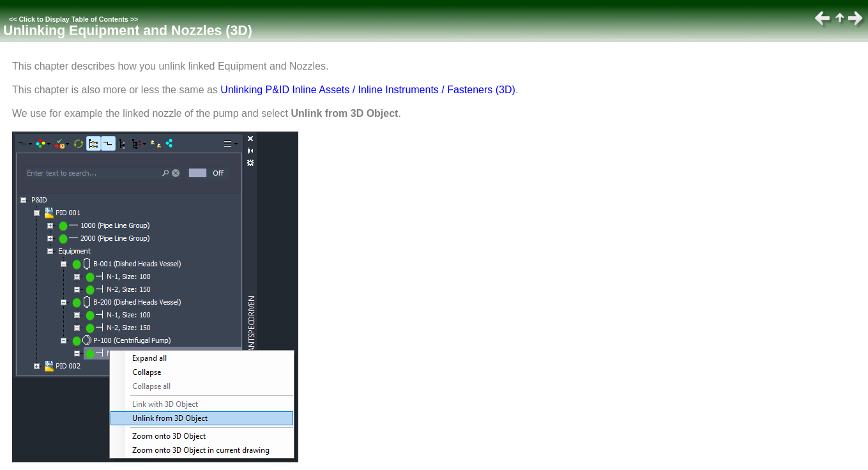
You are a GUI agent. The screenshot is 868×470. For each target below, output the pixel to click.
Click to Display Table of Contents (73, 19)
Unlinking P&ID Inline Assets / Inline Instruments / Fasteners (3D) (368, 90)
